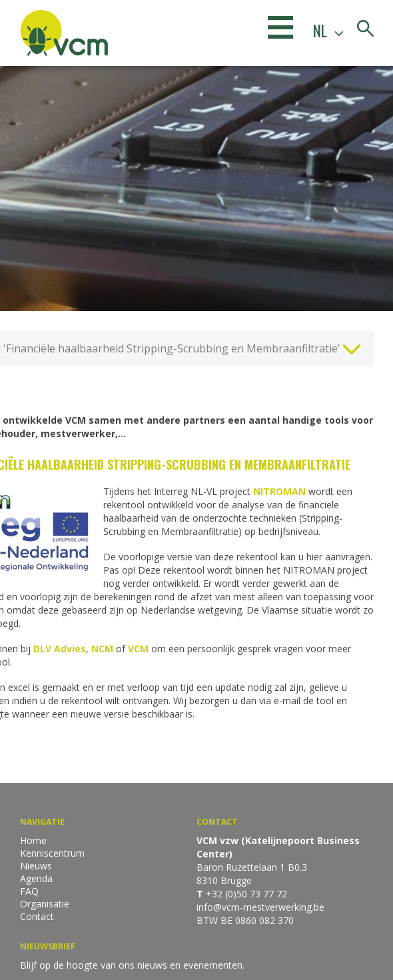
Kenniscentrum (52, 853)
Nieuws (36, 866)
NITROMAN (281, 491)
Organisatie (45, 904)
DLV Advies (60, 649)
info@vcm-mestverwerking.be (260, 907)
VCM (140, 649)
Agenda (36, 878)
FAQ (29, 891)
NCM (102, 649)
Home (33, 840)
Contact (37, 916)
